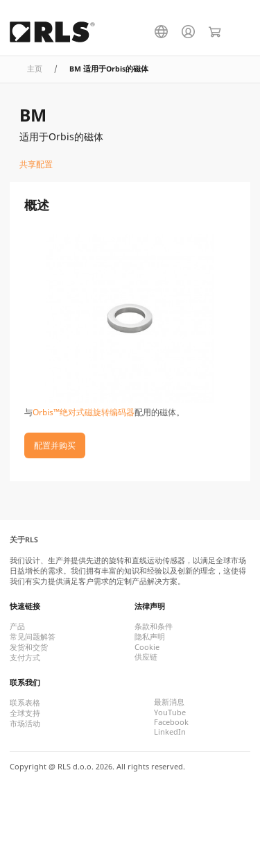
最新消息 (169, 702)
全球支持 (25, 713)
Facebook (171, 722)
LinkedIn (170, 732)
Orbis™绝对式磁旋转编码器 (84, 412)
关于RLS (24, 540)
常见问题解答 (33, 637)
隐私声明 (150, 637)
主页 (35, 69)
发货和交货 (29, 647)
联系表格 (25, 703)
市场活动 (25, 724)
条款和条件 (154, 626)
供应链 (146, 657)
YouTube (170, 712)
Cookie (147, 647)
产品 (17, 626)
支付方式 (25, 658)
